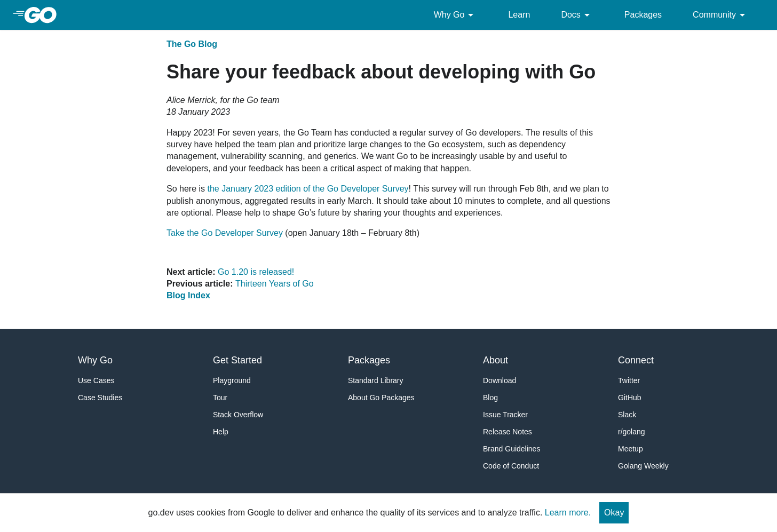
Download (499, 380)
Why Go (456, 15)
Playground (232, 380)
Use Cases (96, 380)
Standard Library (376, 380)
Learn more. (568, 513)
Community (721, 15)
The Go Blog (192, 44)
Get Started (237, 360)
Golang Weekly (643, 466)
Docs (577, 15)
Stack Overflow (238, 415)
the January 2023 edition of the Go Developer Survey (308, 189)
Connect (636, 360)
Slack (627, 415)
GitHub (630, 398)
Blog (490, 398)
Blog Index (188, 295)
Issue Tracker (505, 415)
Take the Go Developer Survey (225, 233)
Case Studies (100, 398)
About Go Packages (381, 398)
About (495, 360)
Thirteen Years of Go (275, 284)
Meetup (631, 449)
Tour (220, 398)
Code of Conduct (511, 466)
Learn (519, 15)
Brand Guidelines (512, 449)
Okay (614, 513)
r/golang (632, 432)
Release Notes (508, 432)
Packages (643, 15)
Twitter (629, 380)
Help (221, 432)
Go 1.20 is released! (256, 272)
